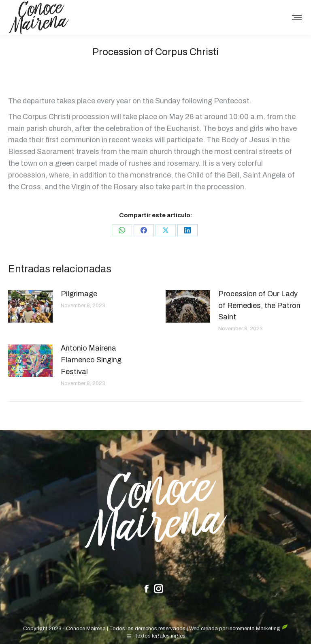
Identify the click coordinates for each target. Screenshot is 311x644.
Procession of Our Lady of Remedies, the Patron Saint (259, 306)
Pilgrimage (79, 294)
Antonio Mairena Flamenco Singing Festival (91, 360)
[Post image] (30, 306)
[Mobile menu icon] (297, 18)
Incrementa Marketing (258, 629)
